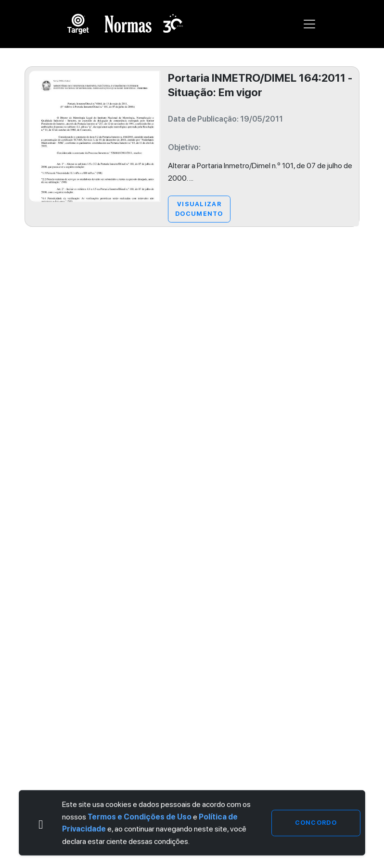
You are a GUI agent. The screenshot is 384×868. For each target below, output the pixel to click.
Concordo (316, 823)
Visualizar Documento (199, 209)
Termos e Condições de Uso (140, 817)
